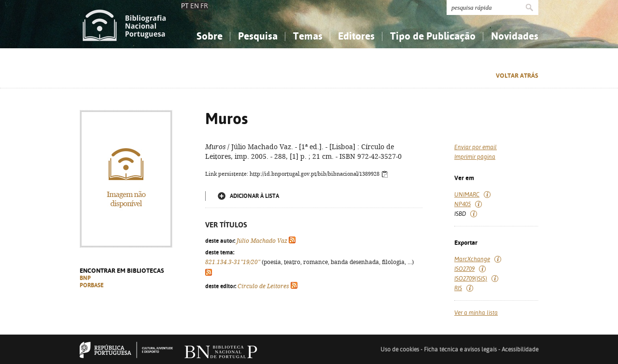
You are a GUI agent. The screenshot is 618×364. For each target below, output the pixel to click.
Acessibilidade (520, 350)
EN (195, 6)
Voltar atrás (517, 76)
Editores (356, 36)
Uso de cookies (400, 350)
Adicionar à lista (254, 196)
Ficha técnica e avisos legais (460, 350)
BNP (85, 278)
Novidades (515, 36)
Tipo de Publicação (433, 36)
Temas (308, 36)
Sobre (210, 36)
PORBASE (92, 285)
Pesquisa (258, 36)
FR (204, 6)
